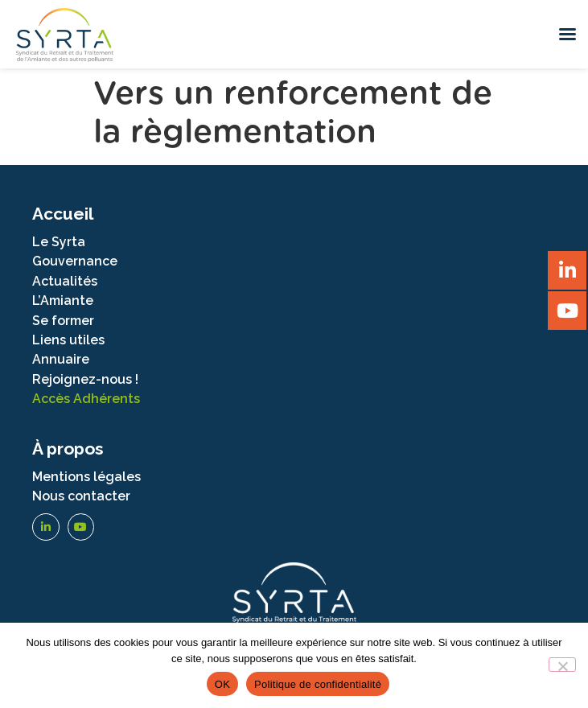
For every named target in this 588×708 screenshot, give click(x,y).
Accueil (63, 214)
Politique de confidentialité (318, 684)
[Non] (562, 665)
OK (222, 684)
